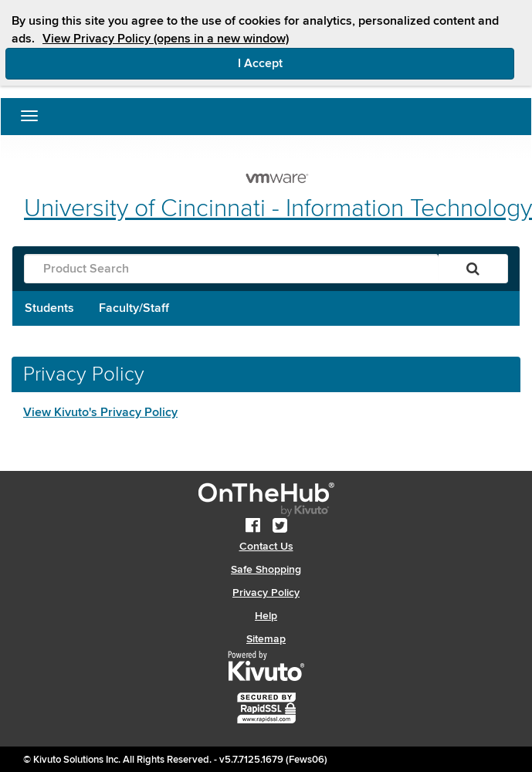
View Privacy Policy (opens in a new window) (166, 39)
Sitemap (266, 639)
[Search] (473, 269)
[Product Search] (231, 269)
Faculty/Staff (134, 308)
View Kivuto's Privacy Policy (100, 412)
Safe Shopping (266, 569)
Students (49, 308)
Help (266, 616)
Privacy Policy (266, 593)
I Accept (325, 63)
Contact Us (266, 546)
